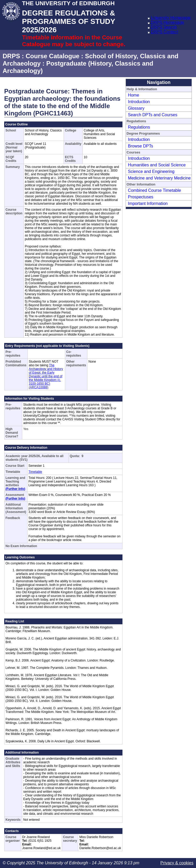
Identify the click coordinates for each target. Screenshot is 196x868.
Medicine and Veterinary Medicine (159, 178)
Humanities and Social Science (157, 165)
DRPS (11, 56)
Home (134, 95)
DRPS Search (164, 27)
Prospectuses (141, 197)
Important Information (148, 203)
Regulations (139, 127)
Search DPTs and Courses (153, 115)
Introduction (139, 102)
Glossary (136, 108)
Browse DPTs (141, 146)
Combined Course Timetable (155, 190)
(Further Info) (15, 489)
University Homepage (171, 18)
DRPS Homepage (167, 22)
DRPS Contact (164, 32)
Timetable (35, 472)
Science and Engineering (151, 171)
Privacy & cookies (177, 863)
